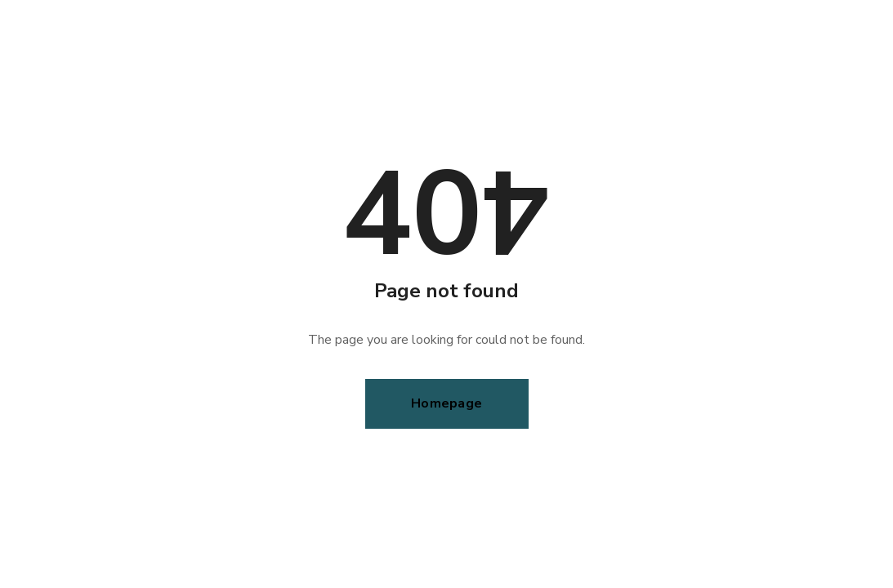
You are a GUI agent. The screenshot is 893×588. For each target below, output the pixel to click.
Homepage (446, 403)
